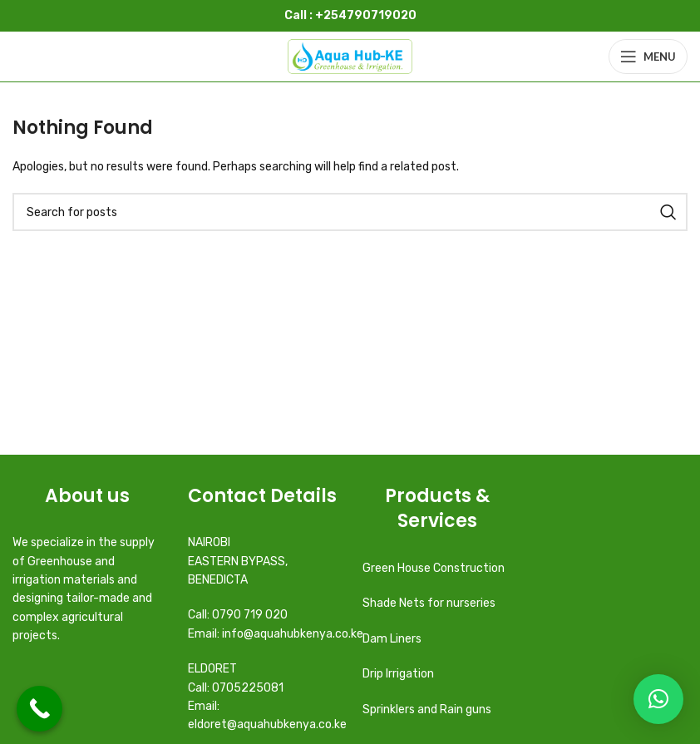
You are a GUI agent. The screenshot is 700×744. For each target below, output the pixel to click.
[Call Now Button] (39, 709)
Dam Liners (393, 639)
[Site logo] (350, 56)
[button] (658, 699)
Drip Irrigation (399, 674)
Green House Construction (434, 568)
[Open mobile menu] (648, 57)
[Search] (350, 212)
